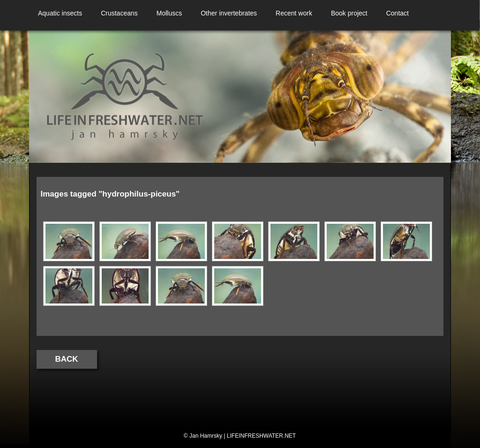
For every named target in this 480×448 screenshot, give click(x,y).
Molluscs (169, 13)
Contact (397, 13)
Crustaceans (119, 13)
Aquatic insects (60, 13)
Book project (349, 13)
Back (67, 359)
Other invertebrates (229, 13)
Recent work (294, 13)
